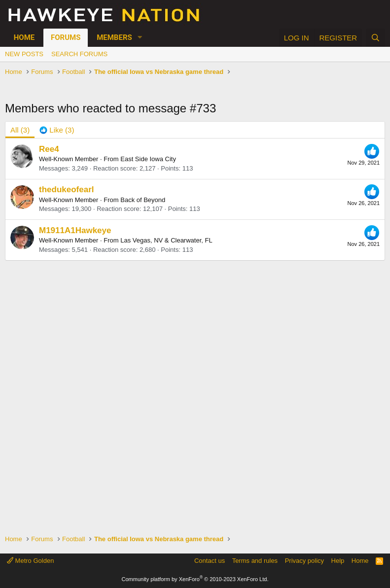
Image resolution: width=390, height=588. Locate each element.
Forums (66, 37)
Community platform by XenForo (195, 579)
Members (114, 37)
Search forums (79, 54)
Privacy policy (304, 561)
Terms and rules (255, 561)
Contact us (210, 561)
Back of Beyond (143, 200)
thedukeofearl (66, 190)
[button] (140, 38)
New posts (24, 54)
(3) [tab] (20, 130)
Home (24, 37)
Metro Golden (30, 561)
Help (338, 561)
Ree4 (49, 149)
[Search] (375, 38)
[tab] (57, 130)
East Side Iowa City (148, 159)
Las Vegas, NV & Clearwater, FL (166, 240)
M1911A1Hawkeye (75, 230)
